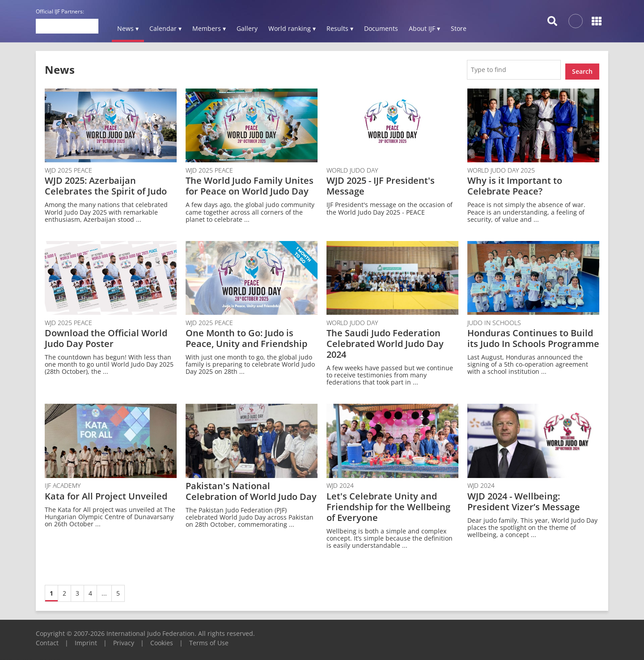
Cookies (162, 639)
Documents (381, 28)
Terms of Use (209, 639)
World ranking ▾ (292, 28)
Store (459, 28)
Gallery (247, 28)
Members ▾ (209, 28)
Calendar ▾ (165, 28)
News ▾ (128, 28)
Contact (47, 639)
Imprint (86, 639)
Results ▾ (340, 28)
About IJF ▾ (424, 28)
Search (582, 68)
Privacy (124, 639)
